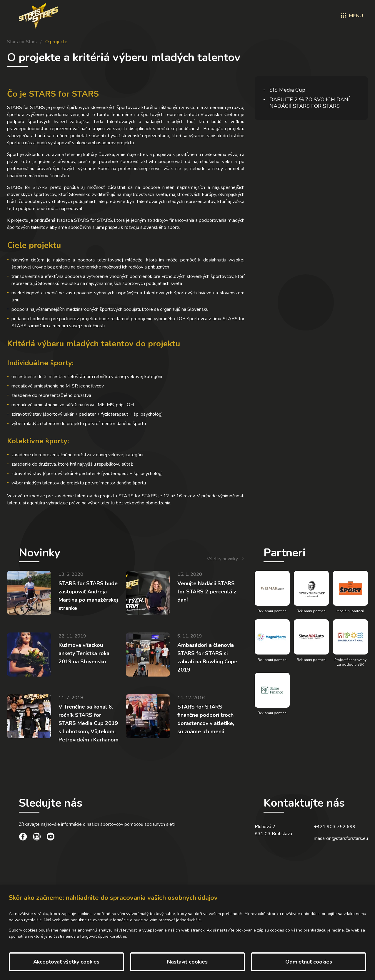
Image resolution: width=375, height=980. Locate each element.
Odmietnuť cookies (309, 962)
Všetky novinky (222, 559)
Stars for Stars (22, 42)
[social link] (23, 838)
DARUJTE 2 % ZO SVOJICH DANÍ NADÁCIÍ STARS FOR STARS (310, 103)
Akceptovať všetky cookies (66, 962)
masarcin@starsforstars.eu (341, 838)
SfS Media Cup (287, 90)
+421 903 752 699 (335, 827)
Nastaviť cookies (187, 962)
